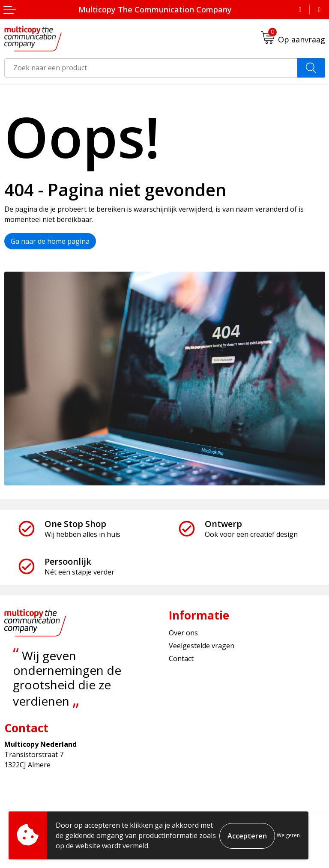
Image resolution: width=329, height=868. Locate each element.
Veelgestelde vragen (202, 646)
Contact (181, 658)
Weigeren (288, 835)
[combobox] (151, 68)
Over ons (183, 633)
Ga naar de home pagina (50, 241)
